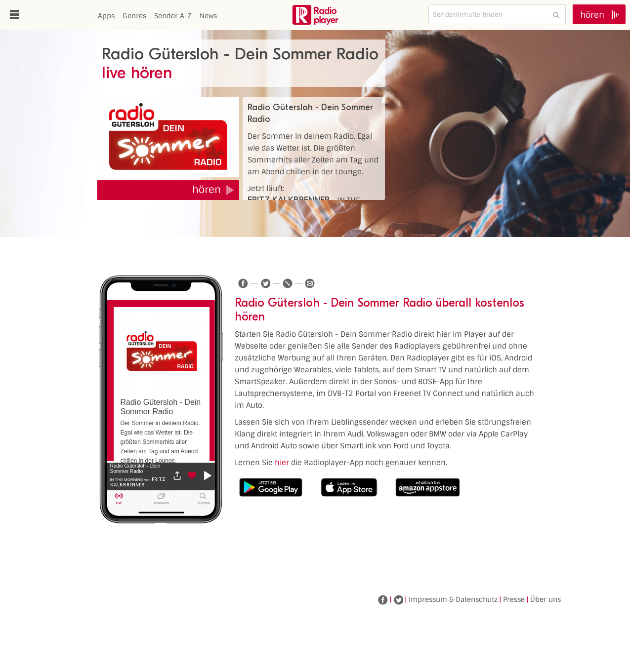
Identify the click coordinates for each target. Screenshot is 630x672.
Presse (514, 599)
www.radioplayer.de (315, 15)
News (208, 16)
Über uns (546, 599)
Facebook (383, 600)
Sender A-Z (173, 16)
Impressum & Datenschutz (453, 599)
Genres (134, 16)
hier (282, 463)
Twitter (398, 600)
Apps (106, 16)
